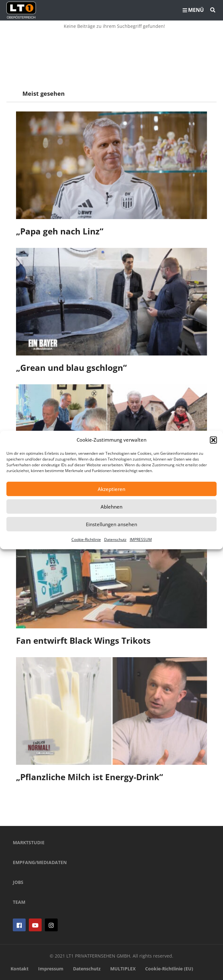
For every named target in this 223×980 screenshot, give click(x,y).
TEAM (19, 902)
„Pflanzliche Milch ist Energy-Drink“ (90, 777)
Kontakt (20, 969)
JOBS (18, 882)
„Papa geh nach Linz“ (60, 231)
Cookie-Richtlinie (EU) (169, 969)
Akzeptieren (111, 489)
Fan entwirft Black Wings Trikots (83, 641)
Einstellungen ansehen (111, 524)
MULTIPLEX (123, 969)
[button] (213, 440)
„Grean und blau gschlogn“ (71, 368)
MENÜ (193, 10)
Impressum (51, 969)
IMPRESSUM (141, 539)
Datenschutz (115, 539)
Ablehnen (111, 507)
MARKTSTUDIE (29, 842)
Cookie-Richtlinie (86, 539)
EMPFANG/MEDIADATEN (40, 862)
